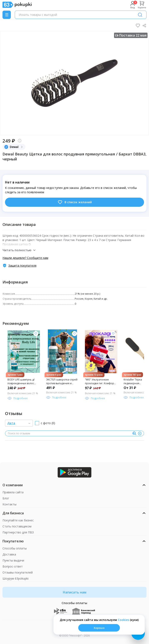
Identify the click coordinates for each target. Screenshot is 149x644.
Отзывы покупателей (18, 572)
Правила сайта (13, 492)
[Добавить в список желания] (36, 334)
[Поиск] (140, 15)
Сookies (123, 620)
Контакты (9, 504)
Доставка (9, 554)
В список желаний (75, 202)
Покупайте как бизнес (18, 520)
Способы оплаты (15, 548)
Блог (6, 498)
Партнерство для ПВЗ (18, 532)
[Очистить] (140, 433)
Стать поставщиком (17, 526)
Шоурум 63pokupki (16, 578)
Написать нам (75, 592)
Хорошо (99, 628)
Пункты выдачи (13, 560)
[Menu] (7, 15)
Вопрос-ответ (13, 566)
